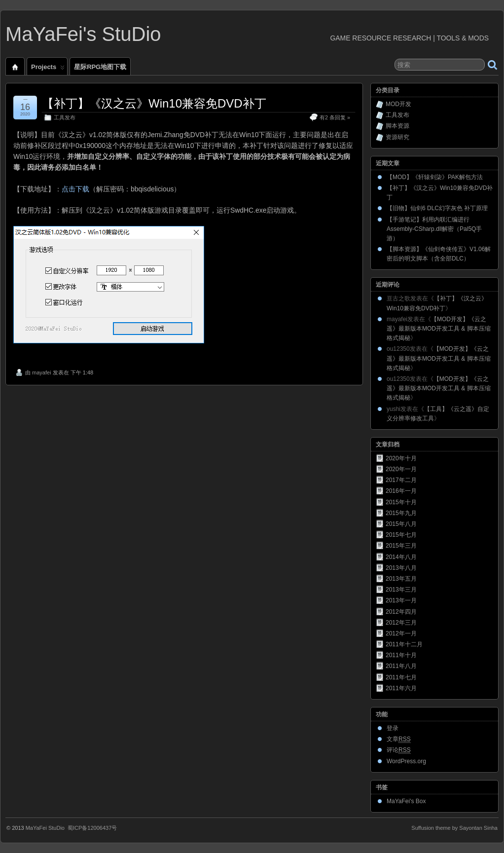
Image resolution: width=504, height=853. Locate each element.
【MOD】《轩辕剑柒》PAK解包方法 (435, 177)
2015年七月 (401, 535)
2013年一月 (401, 600)
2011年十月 (401, 655)
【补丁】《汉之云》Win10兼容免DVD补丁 (154, 103)
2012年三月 (401, 623)
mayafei (42, 372)
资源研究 (397, 137)
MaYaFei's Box (406, 801)
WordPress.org (406, 761)
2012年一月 (401, 633)
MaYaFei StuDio (45, 828)
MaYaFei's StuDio (83, 34)
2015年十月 (401, 502)
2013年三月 (401, 590)
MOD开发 (398, 104)
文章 (399, 739)
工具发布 (65, 117)
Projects (48, 69)
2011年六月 (401, 688)
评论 (399, 750)
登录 (393, 728)
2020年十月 (401, 458)
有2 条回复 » (335, 117)
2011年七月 (401, 677)
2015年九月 (401, 513)
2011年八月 (401, 666)
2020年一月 (401, 469)
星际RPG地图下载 (100, 67)
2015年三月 (401, 546)
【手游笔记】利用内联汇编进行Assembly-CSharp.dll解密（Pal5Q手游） (434, 229)
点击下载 (75, 189)
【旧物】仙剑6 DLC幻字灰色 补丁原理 (437, 208)
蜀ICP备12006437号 (92, 828)
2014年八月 (401, 557)
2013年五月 (401, 579)
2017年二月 (401, 480)
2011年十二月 (404, 644)
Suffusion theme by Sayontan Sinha (454, 828)
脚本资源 (397, 126)
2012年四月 (401, 612)
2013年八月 (401, 568)
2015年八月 (401, 524)
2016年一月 (401, 491)
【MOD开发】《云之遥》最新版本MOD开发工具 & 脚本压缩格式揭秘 (439, 329)
